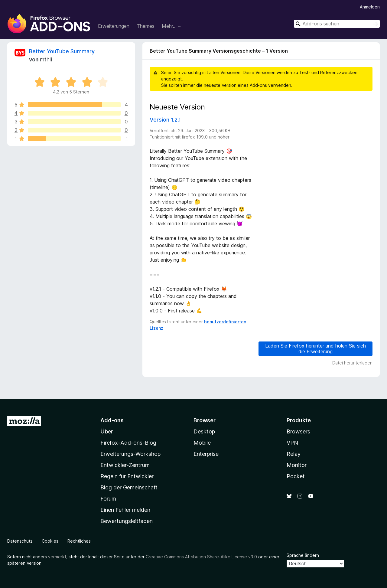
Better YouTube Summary (62, 51)
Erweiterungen (114, 26)
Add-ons (112, 420)
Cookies (50, 541)
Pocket (296, 476)
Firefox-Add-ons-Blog (128, 443)
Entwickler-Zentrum (125, 465)
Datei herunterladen (352, 363)
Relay (294, 454)
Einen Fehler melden (125, 510)
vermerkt (57, 557)
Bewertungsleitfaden (127, 521)
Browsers (298, 431)
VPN (292, 443)
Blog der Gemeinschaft (129, 487)
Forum (108, 499)
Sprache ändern (303, 555)
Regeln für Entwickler (127, 476)
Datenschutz (20, 541)
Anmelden (370, 7)
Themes (146, 26)
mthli (46, 59)
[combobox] (337, 24)
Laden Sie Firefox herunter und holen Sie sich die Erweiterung (315, 349)
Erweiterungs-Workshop (130, 454)
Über (107, 431)
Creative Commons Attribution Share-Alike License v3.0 (201, 557)
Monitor (297, 465)
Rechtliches (79, 541)
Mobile (202, 443)
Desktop (204, 431)
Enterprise (206, 454)
